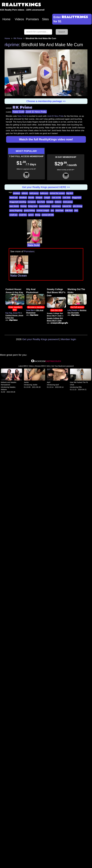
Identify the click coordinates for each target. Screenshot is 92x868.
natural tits (67, 206)
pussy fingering (16, 211)
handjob (50, 202)
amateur (17, 193)
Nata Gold (18, 112)
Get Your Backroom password (62, 366)
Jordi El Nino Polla (36, 112)
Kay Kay (9, 313)
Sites (45, 19)
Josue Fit (16, 313)
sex (52, 211)
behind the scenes (57, 193)
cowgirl (47, 198)
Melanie (4, 390)
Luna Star (30, 310)
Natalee (12, 387)
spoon (31, 215)
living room (33, 206)
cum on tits (56, 198)
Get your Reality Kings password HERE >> (46, 187)
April (49, 382)
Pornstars (32, 19)
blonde (31, 198)
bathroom (44, 193)
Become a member (36, 307)
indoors (58, 202)
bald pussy (34, 193)
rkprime (12, 45)
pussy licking (29, 211)
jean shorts (14, 206)
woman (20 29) (48, 215)
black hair (14, 198)
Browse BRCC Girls (43, 366)
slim (76, 211)
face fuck (41, 202)
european (32, 202)
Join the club (56, 310)
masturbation (45, 206)
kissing (23, 206)
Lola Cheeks (72, 310)
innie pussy (68, 202)
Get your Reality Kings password (41, 339)
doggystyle (77, 198)
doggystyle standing (18, 202)
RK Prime (18, 38)
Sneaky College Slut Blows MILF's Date (56, 292)
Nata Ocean (19, 276)
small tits (23, 215)
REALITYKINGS (21, 5)
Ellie (80, 387)
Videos (19, 19)
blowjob (39, 198)
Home (6, 19)
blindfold (23, 198)
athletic (25, 193)
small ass (13, 215)
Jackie (26, 382)
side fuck (69, 211)
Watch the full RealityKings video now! (46, 139)
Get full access (77, 307)
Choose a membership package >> (46, 101)
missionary (56, 206)
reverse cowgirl (43, 211)
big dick (70, 193)
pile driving (78, 206)
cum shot (66, 198)
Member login (68, 339)
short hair (59, 211)
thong (38, 215)
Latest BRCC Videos (26, 366)
